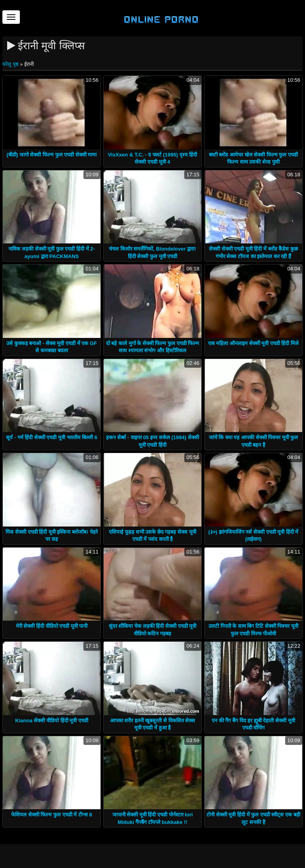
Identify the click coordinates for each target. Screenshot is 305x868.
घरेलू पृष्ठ (11, 64)
